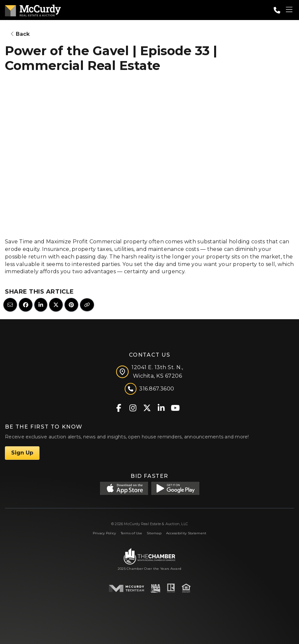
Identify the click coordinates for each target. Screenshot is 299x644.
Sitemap (154, 533)
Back (20, 34)
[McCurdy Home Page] (33, 9)
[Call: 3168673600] (277, 10)
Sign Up (22, 453)
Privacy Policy (104, 533)
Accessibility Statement (186, 533)
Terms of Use (131, 533)
